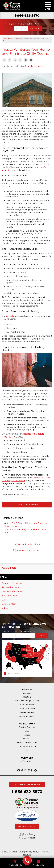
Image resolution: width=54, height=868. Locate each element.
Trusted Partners (10, 587)
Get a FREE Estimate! (27, 505)
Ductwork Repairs (27, 705)
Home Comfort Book (12, 591)
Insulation (27, 693)
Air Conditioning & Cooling (27, 701)
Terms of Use (46, 852)
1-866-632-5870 (27, 16)
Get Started (38, 24)
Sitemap (27, 855)
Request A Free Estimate (27, 785)
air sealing (11, 316)
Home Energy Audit (27, 716)
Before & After (9, 604)
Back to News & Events (27, 551)
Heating (27, 697)
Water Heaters (27, 712)
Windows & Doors (27, 708)
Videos (5, 608)
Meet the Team (9, 596)
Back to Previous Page (27, 544)
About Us (9, 568)
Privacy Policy (32, 852)
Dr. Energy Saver (36, 66)
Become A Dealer (27, 826)
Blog (4, 577)
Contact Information (12, 583)
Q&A (4, 600)
